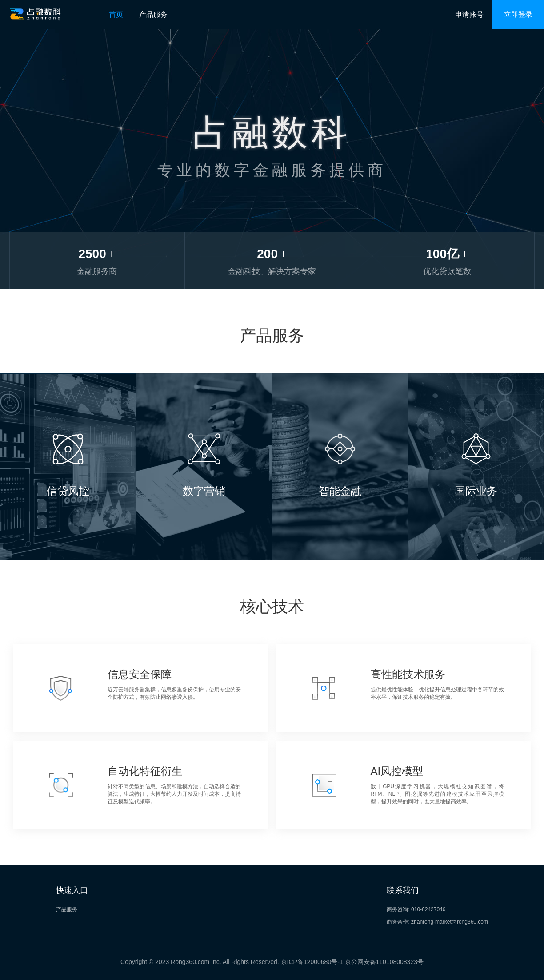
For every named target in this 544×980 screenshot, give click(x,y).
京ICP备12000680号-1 (312, 962)
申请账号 (469, 14)
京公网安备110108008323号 (384, 962)
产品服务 (153, 14)
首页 (116, 14)
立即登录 (518, 14)
